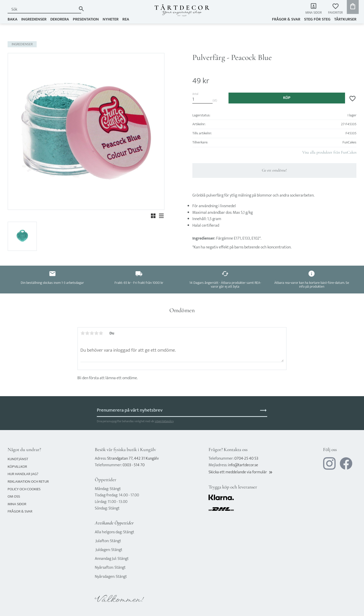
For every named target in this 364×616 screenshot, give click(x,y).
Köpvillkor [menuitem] (17, 467)
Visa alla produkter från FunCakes (329, 152)
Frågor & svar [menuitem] (286, 19)
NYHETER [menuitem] (111, 19)
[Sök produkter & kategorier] (42, 9)
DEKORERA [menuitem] (60, 19)
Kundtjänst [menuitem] (18, 459)
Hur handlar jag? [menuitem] (23, 474)
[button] (335, 9)
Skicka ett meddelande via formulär (241, 472)
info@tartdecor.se (243, 465)
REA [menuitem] (126, 19)
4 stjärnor (96, 333)
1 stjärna (83, 333)
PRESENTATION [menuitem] (86, 19)
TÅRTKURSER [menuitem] (345, 19)
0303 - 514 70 (134, 465)
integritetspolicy (164, 421)
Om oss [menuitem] (14, 496)
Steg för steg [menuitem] (317, 19)
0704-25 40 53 (246, 459)
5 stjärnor (101, 333)
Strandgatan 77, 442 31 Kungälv (133, 459)
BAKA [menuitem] (13, 19)
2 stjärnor (87, 333)
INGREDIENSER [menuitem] (34, 19)
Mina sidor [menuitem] (314, 13)
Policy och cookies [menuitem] (24, 489)
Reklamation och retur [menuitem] (28, 482)
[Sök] (81, 9)
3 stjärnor (92, 333)
